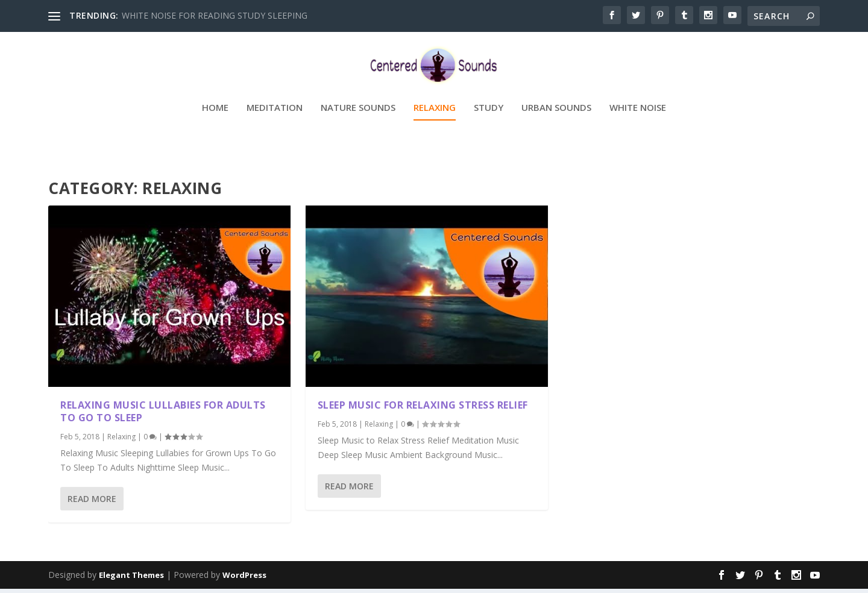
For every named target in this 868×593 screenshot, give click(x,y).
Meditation (275, 124)
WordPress (244, 579)
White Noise (638, 124)
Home (215, 124)
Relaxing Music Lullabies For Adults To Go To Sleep (163, 416)
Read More (92, 503)
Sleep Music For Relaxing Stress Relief (423, 409)
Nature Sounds (358, 124)
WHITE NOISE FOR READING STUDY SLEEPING (215, 15)
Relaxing (435, 124)
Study (489, 124)
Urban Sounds (556, 124)
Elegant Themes (131, 579)
